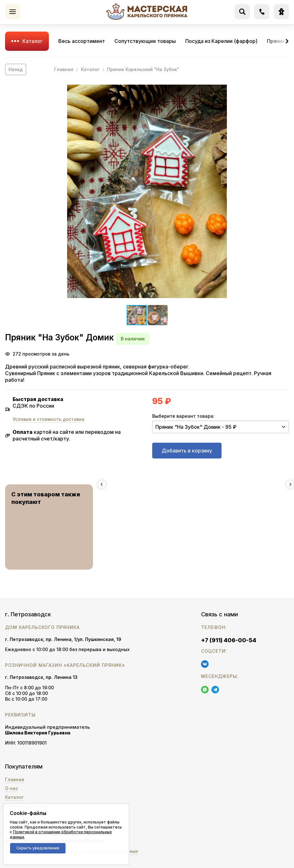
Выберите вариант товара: (183, 416)
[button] (147, 191)
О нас (12, 788)
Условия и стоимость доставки (49, 419)
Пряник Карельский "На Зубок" (143, 69)
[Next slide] (290, 484)
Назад (16, 69)
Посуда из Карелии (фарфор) (221, 41)
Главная (64, 69)
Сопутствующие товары (145, 41)
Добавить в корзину (187, 451)
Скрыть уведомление (38, 848)
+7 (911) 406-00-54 (229, 640)
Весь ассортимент (82, 41)
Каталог (32, 41)
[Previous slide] (102, 484)
